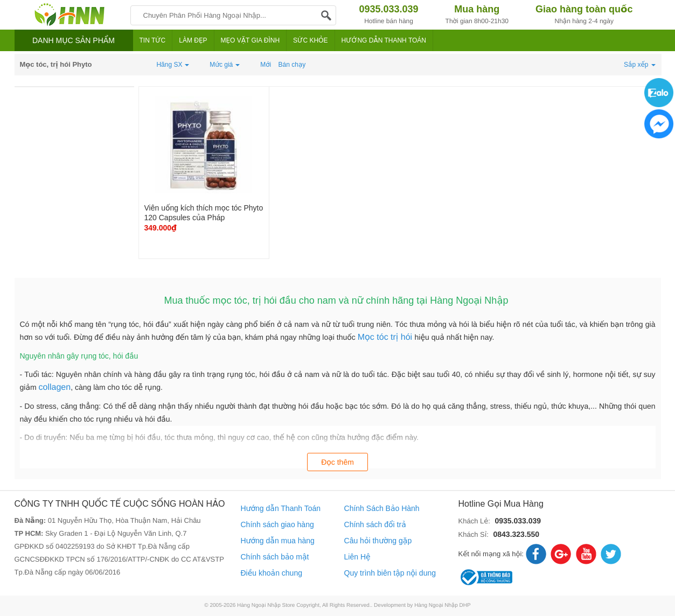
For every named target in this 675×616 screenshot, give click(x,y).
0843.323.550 (516, 534)
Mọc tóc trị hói (386, 337)
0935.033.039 (518, 521)
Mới (266, 65)
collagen (55, 387)
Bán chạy (292, 65)
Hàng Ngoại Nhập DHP (443, 605)
